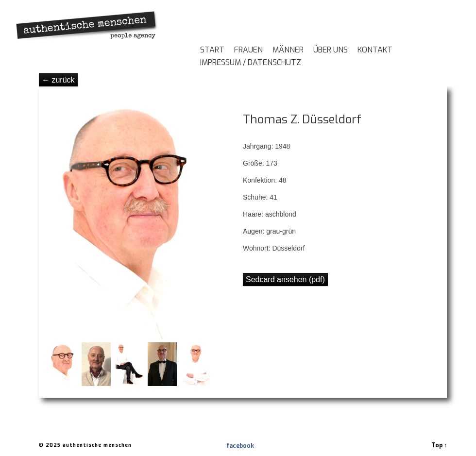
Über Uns (331, 51)
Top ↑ (439, 445)
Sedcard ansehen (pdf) (285, 279)
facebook (230, 446)
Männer (288, 51)
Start (212, 51)
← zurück (58, 80)
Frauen (248, 51)
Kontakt (375, 51)
